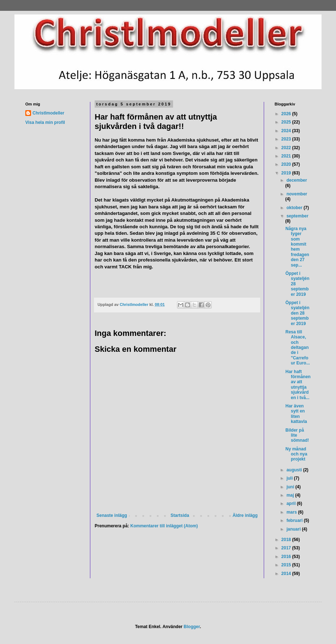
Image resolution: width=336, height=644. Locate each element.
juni (291, 487)
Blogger (192, 627)
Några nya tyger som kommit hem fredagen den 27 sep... (297, 247)
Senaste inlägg (112, 515)
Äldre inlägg (245, 515)
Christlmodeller (48, 113)
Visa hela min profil (45, 122)
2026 (287, 114)
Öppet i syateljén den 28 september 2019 (297, 313)
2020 (287, 164)
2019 (287, 173)
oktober (295, 208)
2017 (287, 548)
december (297, 180)
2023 (287, 139)
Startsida (180, 515)
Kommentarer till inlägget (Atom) (164, 526)
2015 (287, 565)
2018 (287, 540)
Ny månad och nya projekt (296, 454)
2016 (287, 557)
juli (290, 478)
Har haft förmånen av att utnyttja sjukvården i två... (298, 385)
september (298, 216)
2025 (287, 122)
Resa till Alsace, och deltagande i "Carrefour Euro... (298, 347)
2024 (287, 131)
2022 (287, 148)
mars (292, 512)
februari (295, 520)
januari (294, 529)
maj (291, 495)
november (297, 194)
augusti (295, 470)
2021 (287, 156)
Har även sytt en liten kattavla (296, 414)
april (292, 503)
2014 (287, 574)
